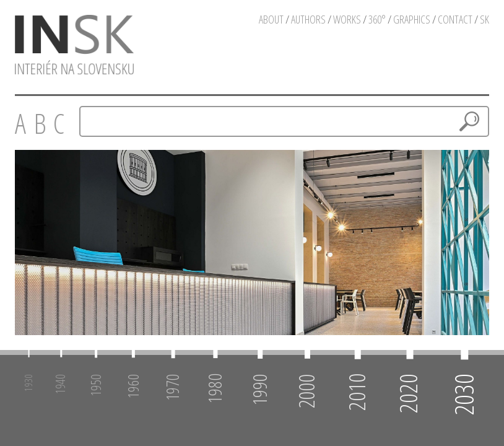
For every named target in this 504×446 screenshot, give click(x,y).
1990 (259, 390)
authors (308, 19)
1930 (28, 383)
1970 (172, 387)
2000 (307, 391)
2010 (356, 392)
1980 (215, 388)
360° (377, 19)
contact (455, 19)
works (347, 19)
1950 (95, 385)
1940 (61, 384)
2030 (463, 395)
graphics (412, 19)
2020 (408, 393)
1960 (132, 386)
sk (484, 19)
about (271, 19)
